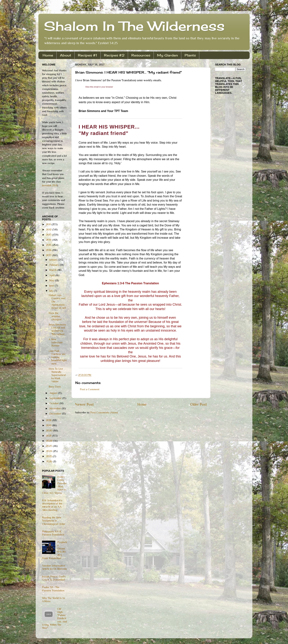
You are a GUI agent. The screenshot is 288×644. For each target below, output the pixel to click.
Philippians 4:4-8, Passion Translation (53, 533)
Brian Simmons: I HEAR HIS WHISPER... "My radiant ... (58, 329)
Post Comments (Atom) (104, 412)
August (54, 393)
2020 (50, 430)
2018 (49, 420)
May (52, 280)
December (56, 414)
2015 (49, 245)
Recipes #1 (88, 55)
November (56, 408)
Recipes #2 (114, 55)
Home (48, 55)
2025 (49, 456)
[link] (99, 87)
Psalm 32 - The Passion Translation (53, 589)
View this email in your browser (99, 87)
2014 (49, 240)
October (54, 403)
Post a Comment (90, 389)
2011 (49, 224)
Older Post (198, 404)
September (56, 398)
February (55, 265)
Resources (141, 55)
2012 (49, 230)
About (65, 55)
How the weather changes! (55, 316)
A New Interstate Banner (56, 343)
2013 (49, 235)
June (52, 286)
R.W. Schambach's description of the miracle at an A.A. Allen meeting (52, 505)
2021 (49, 436)
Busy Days (55, 387)
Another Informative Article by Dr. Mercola (54, 567)
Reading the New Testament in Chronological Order (54, 521)
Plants (190, 55)
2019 (49, 425)
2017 (49, 255)
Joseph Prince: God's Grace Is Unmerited (54, 578)
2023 (49, 446)
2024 (49, 451)
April (52, 275)
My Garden (167, 55)
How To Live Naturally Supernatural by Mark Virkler (57, 375)
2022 (49, 441)
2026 (49, 461)
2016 (49, 250)
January (54, 260)
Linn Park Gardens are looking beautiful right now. (58, 357)
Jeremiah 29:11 (50, 185)
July (52, 291)
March (53, 270)
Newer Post (84, 404)
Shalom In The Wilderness (134, 26)
